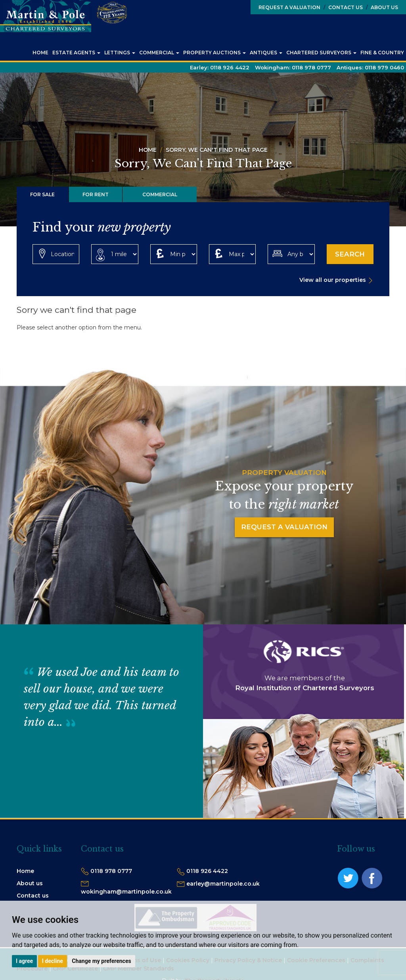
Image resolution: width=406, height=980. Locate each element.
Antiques (266, 53)
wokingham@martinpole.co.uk (126, 892)
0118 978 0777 (111, 871)
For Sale (42, 194)
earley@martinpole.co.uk (223, 884)
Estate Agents (76, 53)
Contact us (33, 896)
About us (30, 883)
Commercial (159, 53)
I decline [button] (53, 961)
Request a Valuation (289, 7)
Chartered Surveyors (321, 53)
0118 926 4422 (207, 871)
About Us (382, 7)
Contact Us (343, 7)
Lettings (120, 53)
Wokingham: (293, 67)
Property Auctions (214, 53)
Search (350, 254)
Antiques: (370, 67)
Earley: (220, 67)
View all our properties (333, 280)
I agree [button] (24, 961)
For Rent (96, 194)
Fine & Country (382, 53)
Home (40, 53)
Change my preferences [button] (101, 961)
